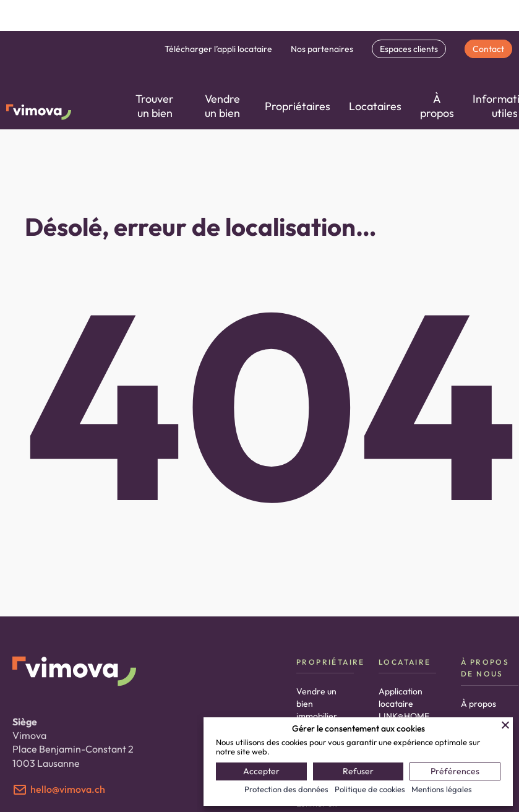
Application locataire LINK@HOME (404, 703)
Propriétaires (298, 106)
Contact (488, 49)
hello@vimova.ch (68, 789)
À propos (437, 106)
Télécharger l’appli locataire (218, 49)
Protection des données (286, 789)
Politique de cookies (370, 789)
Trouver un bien (155, 106)
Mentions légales (442, 789)
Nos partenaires (322, 49)
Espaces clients (409, 49)
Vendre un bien (222, 106)
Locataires (375, 106)
